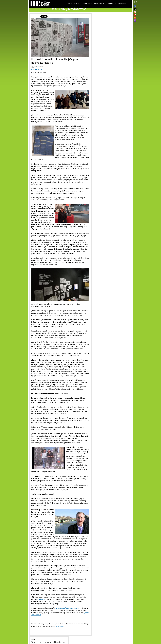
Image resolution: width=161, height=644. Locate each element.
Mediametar (87, 4)
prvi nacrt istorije (37, 69)
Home (70, 4)
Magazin (77, 4)
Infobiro (42, 599)
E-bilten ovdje (59, 626)
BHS (136, 1)
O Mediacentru (121, 4)
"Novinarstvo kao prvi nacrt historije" (69, 608)
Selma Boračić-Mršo (38, 66)
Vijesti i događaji (100, 4)
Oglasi (111, 4)
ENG (136, 3)
